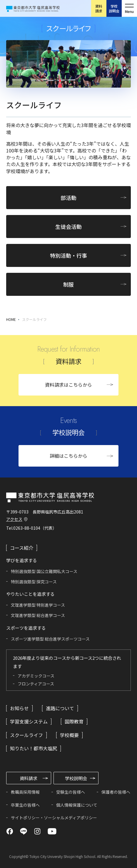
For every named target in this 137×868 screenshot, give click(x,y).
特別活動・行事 (68, 255)
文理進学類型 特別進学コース (38, 605)
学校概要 (69, 735)
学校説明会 (114, 8)
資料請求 (99, 8)
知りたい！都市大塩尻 (34, 748)
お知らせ (19, 708)
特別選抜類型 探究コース (34, 582)
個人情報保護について (77, 805)
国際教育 (74, 721)
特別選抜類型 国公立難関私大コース (44, 571)
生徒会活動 (68, 227)
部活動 (68, 198)
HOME (11, 319)
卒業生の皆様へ (25, 805)
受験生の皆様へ (71, 792)
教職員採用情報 (25, 792)
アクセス (14, 519)
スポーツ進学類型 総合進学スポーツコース (50, 639)
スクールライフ (34, 319)
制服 (68, 284)
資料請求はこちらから (68, 385)
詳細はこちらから (68, 456)
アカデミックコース (36, 676)
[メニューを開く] (129, 8)
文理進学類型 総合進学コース (38, 615)
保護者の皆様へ (116, 792)
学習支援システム (29, 721)
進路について (60, 708)
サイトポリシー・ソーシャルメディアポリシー (54, 818)
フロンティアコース (36, 684)
